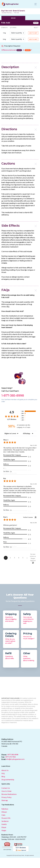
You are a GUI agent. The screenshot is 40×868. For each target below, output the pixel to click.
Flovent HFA (6, 818)
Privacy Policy (6, 797)
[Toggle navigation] (36, 4)
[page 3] (14, 558)
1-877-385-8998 (13, 755)
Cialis (3, 815)
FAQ (3, 774)
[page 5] (23, 558)
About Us (5, 770)
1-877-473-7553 (10, 757)
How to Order (6, 791)
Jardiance (5, 821)
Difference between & (17, 50)
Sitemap (5, 800)
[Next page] (27, 558)
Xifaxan (4, 812)
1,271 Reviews (12, 419)
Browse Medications (9, 794)
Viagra (4, 831)
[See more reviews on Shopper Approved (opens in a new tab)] (33, 557)
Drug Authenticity (8, 780)
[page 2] (10, 558)
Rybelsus (5, 809)
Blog (3, 777)
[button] (20, 67)
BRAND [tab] (13, 18)
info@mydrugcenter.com (15, 759)
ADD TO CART (33, 33)
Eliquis (4, 827)
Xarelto (4, 824)
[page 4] (19, 558)
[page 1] (6, 558)
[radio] (29, 411)
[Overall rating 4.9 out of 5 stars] (12, 416)
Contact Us (6, 788)
